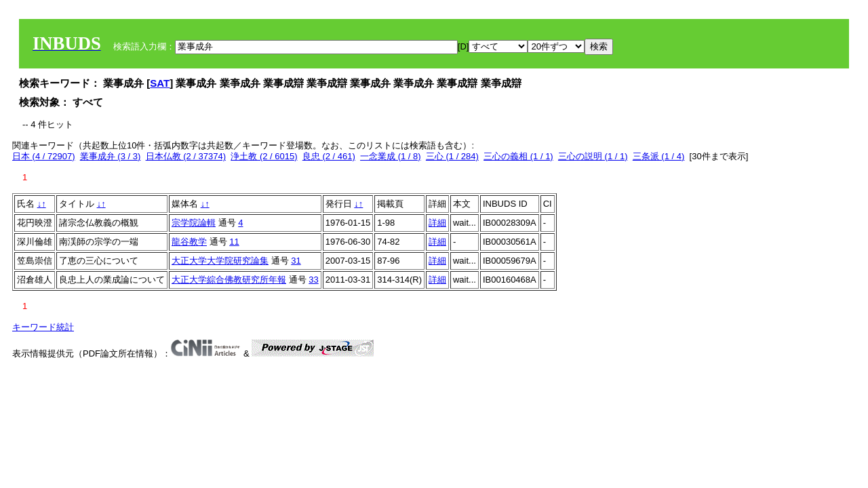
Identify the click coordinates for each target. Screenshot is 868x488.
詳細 (437, 223)
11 (234, 242)
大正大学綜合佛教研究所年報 (229, 280)
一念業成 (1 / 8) (391, 156)
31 (296, 261)
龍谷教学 (189, 242)
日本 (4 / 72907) (44, 156)
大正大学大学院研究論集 (220, 261)
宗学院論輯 (194, 223)
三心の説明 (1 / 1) (593, 156)
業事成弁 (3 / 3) (111, 156)
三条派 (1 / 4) (659, 156)
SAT (160, 83)
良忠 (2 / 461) (329, 156)
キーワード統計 (43, 327)
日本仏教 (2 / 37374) (186, 156)
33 (313, 280)
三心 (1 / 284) (452, 156)
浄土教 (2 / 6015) (264, 156)
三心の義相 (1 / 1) (518, 156)
